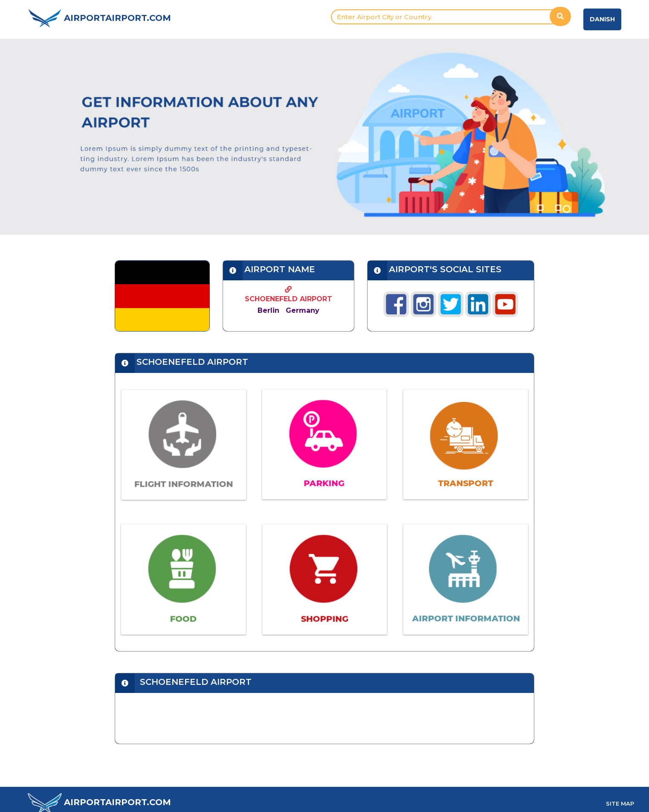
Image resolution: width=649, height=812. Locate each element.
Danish (602, 19)
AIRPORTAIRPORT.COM (117, 18)
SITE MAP (620, 803)
